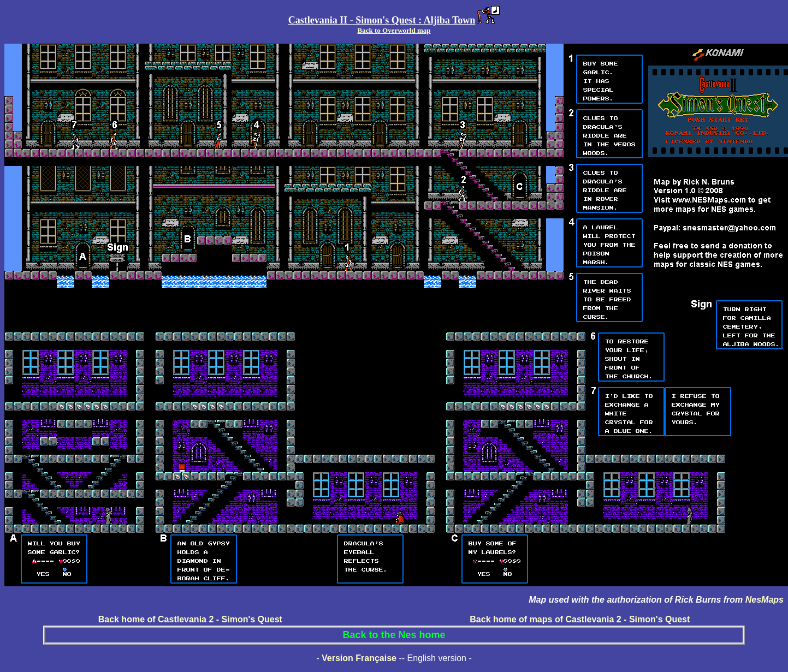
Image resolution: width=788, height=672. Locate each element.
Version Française (359, 658)
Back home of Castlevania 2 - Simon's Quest (190, 619)
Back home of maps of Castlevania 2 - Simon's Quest (580, 619)
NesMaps (765, 600)
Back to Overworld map (394, 30)
